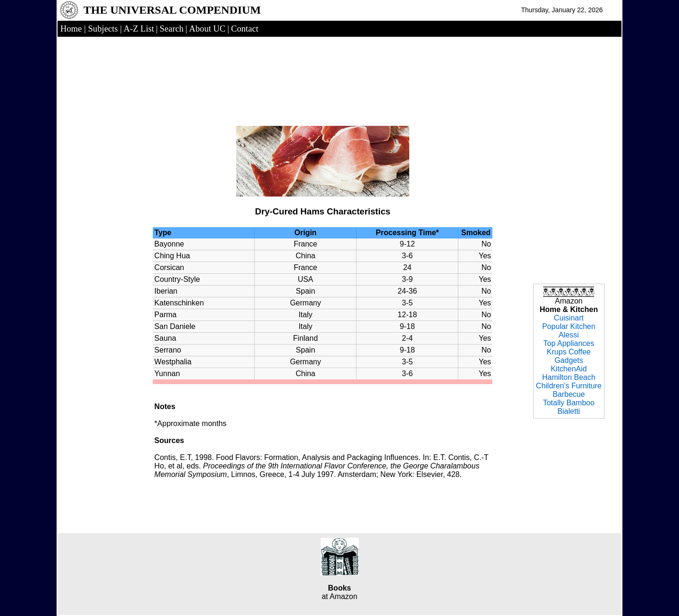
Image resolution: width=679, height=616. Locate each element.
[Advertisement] (323, 72)
